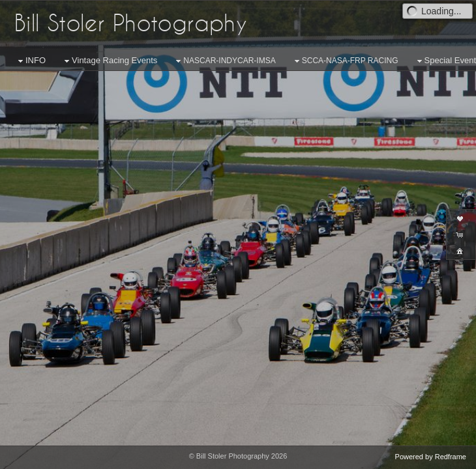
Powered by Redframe (431, 457)
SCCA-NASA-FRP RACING (345, 61)
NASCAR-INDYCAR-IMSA (224, 61)
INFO (30, 61)
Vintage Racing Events (109, 61)
